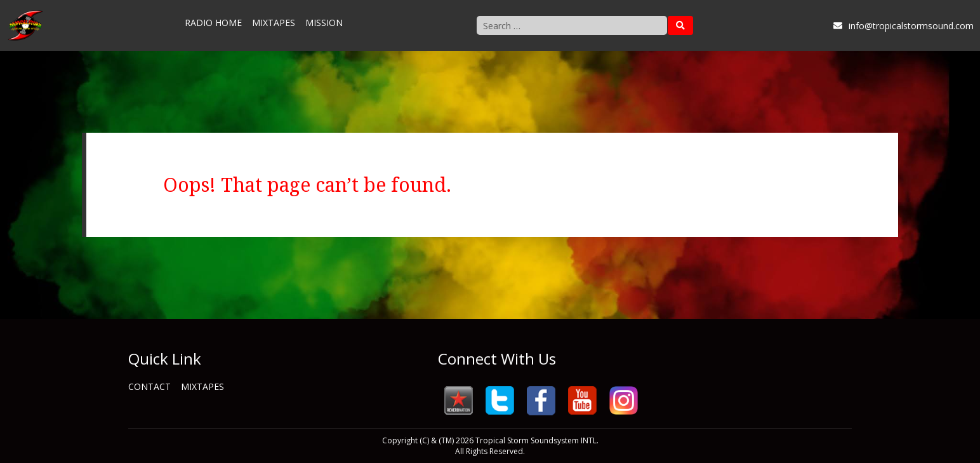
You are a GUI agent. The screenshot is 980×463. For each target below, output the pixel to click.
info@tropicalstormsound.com (904, 26)
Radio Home (213, 23)
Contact (149, 386)
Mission (324, 23)
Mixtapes (274, 23)
